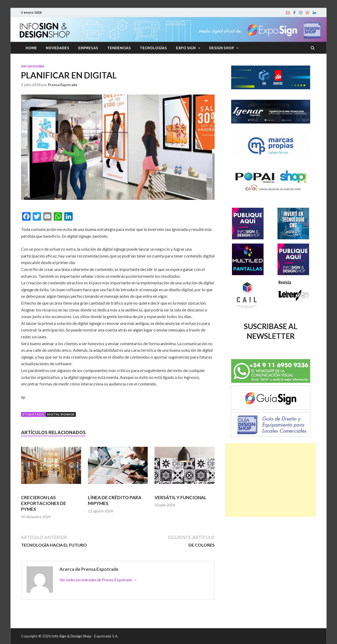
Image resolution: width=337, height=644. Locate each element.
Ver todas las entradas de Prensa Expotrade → (98, 580)
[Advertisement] (271, 480)
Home (31, 48)
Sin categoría (33, 66)
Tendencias (119, 48)
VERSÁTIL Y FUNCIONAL (180, 497)
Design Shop (222, 48)
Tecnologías (153, 48)
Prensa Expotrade (63, 85)
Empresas (88, 48)
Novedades (58, 48)
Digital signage (61, 414)
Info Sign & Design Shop (71, 636)
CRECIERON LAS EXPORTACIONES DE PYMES (44, 503)
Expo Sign (186, 48)
